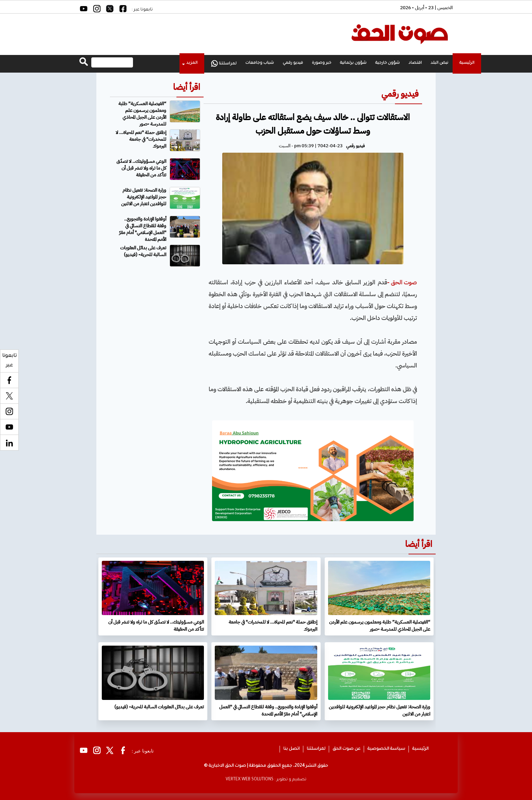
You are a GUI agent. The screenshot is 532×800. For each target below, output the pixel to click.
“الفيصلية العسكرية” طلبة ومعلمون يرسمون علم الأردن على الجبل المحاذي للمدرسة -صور (142, 114)
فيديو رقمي (293, 63)
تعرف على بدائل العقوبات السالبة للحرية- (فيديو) (143, 251)
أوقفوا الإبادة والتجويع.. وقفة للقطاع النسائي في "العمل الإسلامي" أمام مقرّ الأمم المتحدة (143, 229)
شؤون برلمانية (353, 63)
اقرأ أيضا (187, 87)
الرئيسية (467, 63)
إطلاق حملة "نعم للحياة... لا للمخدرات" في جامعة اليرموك (141, 139)
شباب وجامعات (260, 63)
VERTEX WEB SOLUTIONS (250, 780)
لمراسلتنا (224, 63)
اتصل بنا (291, 749)
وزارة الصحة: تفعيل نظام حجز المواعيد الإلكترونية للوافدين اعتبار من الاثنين (144, 197)
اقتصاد (415, 63)
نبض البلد (439, 63)
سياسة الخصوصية (386, 749)
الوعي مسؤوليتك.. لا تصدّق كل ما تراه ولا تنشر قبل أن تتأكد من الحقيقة (141, 168)
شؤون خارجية (387, 63)
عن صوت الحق (346, 749)
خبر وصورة (321, 63)
